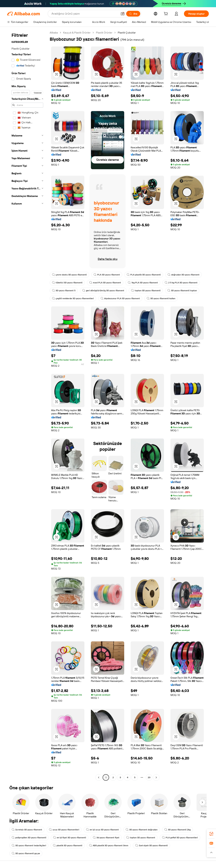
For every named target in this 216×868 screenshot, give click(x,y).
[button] (123, 14)
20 (149, 777)
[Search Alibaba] (85, 14)
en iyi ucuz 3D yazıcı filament (102, 830)
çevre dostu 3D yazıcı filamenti (69, 275)
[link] (211, 834)
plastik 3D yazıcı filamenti (68, 845)
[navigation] (27, 405)
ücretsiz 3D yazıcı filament (27, 830)
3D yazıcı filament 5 (64, 291)
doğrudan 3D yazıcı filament (184, 275)
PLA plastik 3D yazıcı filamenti (144, 275)
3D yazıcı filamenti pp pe (26, 853)
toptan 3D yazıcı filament (141, 838)
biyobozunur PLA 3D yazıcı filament (120, 298)
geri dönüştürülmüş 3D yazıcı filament (103, 291)
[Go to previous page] (99, 777)
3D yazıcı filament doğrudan (142, 830)
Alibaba (54, 33)
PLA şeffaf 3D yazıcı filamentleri (180, 838)
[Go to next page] (156, 777)
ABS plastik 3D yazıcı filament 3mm (109, 845)
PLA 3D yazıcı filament (107, 275)
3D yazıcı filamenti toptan (182, 291)
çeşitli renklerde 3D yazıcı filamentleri (73, 298)
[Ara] (133, 14)
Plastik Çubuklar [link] (127, 33)
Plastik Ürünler (104, 33)
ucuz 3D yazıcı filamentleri (64, 830)
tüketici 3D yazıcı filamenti (67, 283)
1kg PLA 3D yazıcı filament (143, 283)
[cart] (166, 14)
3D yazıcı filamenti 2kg (177, 830)
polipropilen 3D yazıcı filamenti (29, 838)
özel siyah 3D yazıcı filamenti (151, 845)
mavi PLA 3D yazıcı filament (105, 283)
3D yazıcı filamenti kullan (161, 298)
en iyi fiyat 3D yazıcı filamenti (70, 838)
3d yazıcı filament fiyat (106, 838)
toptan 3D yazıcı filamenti (146, 291)
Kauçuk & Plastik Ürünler (77, 33)
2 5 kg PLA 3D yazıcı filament (181, 283)
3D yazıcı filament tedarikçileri (29, 845)
